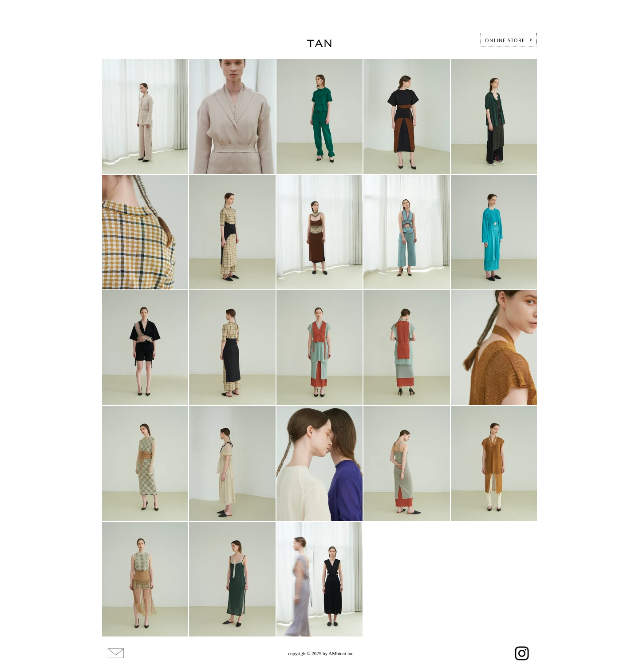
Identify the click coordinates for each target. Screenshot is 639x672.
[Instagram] (522, 653)
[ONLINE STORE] (509, 40)
